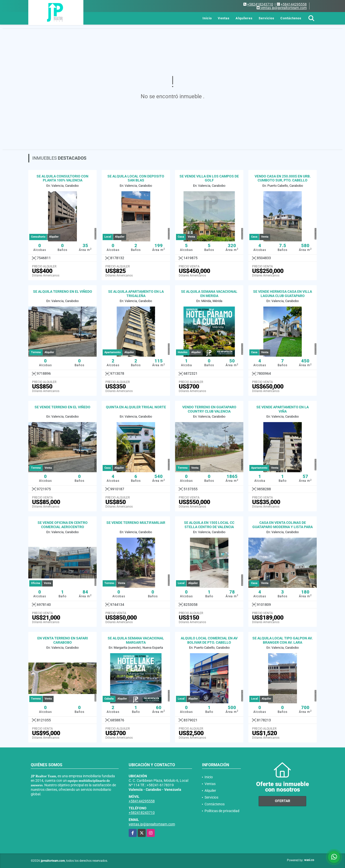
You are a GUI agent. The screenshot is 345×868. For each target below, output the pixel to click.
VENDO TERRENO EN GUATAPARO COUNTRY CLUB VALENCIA (209, 409)
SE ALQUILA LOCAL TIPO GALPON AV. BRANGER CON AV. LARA (283, 640)
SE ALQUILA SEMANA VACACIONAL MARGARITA (136, 640)
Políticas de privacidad (222, 811)
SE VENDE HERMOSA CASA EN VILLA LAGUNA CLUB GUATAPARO (283, 294)
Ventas (224, 18)
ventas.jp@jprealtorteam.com (152, 824)
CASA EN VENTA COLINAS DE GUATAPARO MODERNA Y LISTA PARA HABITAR (283, 527)
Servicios (267, 18)
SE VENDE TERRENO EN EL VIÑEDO (62, 407)
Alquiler (210, 791)
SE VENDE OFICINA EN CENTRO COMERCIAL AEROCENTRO (63, 525)
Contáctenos (291, 18)
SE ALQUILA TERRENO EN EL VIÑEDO (63, 292)
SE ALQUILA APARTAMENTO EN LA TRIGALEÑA (136, 294)
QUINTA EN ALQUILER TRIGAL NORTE (136, 407)
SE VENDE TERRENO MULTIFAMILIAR (136, 523)
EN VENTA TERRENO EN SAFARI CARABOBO (63, 640)
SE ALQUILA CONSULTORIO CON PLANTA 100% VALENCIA (62, 178)
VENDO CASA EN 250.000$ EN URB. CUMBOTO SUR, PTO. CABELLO (283, 178)
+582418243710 (260, 4)
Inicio (207, 18)
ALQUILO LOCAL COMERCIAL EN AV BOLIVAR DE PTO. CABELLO (209, 640)
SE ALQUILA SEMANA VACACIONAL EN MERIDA (209, 294)
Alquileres (244, 18)
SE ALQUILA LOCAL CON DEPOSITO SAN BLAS (136, 178)
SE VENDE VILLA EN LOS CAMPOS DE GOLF (209, 178)
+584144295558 (294, 4)
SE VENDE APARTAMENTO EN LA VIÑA (283, 409)
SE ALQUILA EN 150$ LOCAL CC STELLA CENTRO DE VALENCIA (209, 525)
